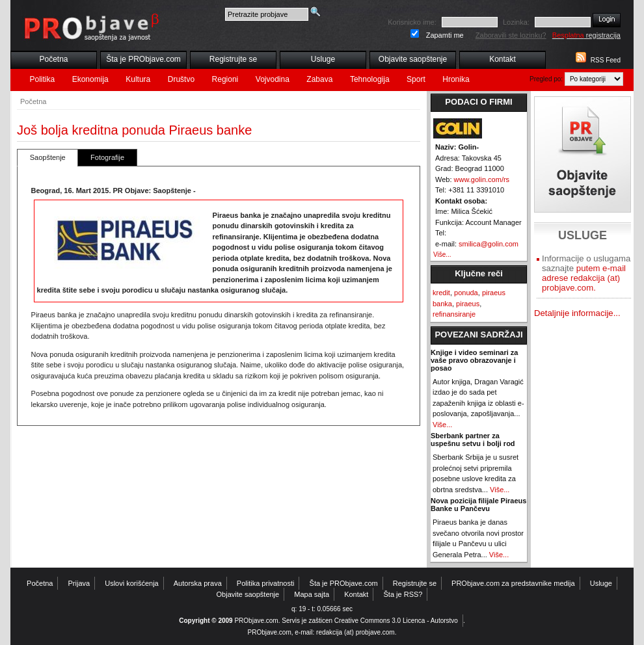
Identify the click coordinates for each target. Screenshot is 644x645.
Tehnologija (370, 79)
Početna (53, 59)
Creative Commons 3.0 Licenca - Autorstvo (396, 621)
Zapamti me (445, 35)
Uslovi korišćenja (132, 583)
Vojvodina (273, 79)
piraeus (468, 304)
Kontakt (503, 59)
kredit (441, 293)
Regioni (225, 79)
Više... (442, 255)
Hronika (456, 79)
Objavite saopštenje (413, 59)
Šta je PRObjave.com (143, 59)
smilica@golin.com (489, 244)
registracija (586, 35)
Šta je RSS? (403, 594)
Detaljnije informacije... (577, 313)
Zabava (319, 79)
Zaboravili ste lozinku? (511, 35)
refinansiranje (454, 314)
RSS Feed (606, 60)
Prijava (79, 583)
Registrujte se (233, 59)
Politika (43, 79)
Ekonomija (90, 79)
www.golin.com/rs (482, 179)
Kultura (138, 79)
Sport (416, 79)
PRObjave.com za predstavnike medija (513, 583)
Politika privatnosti (266, 583)
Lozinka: (516, 22)
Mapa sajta (312, 594)
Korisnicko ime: (412, 22)
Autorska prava (198, 583)
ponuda (466, 293)
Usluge (323, 59)
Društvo (181, 79)
